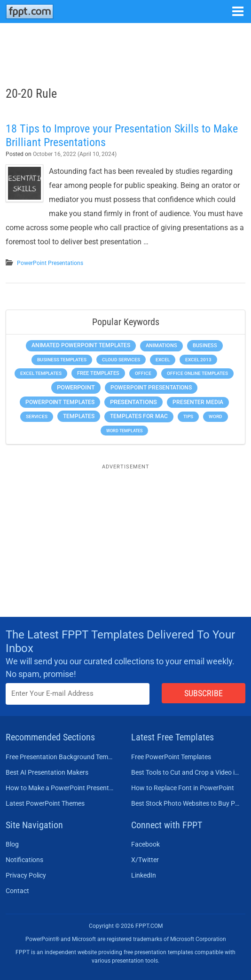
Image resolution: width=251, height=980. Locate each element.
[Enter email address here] (78, 694)
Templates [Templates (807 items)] (79, 416)
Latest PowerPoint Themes (45, 803)
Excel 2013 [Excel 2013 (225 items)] (198, 360)
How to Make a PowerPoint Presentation (60, 788)
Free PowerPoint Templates (171, 757)
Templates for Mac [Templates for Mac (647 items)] (139, 416)
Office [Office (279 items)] (143, 373)
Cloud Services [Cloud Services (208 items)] (121, 360)
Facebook (145, 844)
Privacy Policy (26, 875)
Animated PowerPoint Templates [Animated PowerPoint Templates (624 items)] (81, 345)
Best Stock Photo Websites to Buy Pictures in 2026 (185, 803)
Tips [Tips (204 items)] (188, 416)
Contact (17, 891)
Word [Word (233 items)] (216, 416)
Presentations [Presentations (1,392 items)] (133, 402)
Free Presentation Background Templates (60, 757)
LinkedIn (144, 875)
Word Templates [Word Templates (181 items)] (124, 431)
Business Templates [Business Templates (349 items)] (62, 360)
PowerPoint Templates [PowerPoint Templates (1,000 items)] (60, 402)
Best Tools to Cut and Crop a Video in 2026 (185, 772)
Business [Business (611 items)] (205, 345)
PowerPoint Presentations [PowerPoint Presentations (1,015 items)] (151, 388)
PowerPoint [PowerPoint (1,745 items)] (76, 387)
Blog (12, 844)
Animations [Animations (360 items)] (161, 346)
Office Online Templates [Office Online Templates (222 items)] (197, 373)
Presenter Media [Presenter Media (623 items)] (198, 402)
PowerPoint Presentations (50, 263)
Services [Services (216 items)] (37, 416)
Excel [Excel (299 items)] (163, 360)
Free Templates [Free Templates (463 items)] (98, 373)
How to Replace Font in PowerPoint (183, 788)
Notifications (24, 860)
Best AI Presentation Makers (47, 772)
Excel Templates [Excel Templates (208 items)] (41, 373)
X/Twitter (145, 860)
